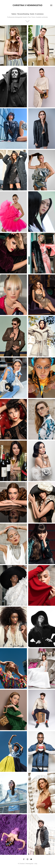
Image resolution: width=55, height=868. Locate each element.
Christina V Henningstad (27, 5)
